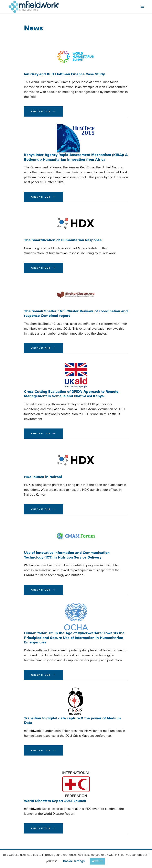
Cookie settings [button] (74, 861)
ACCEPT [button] (97, 861)
